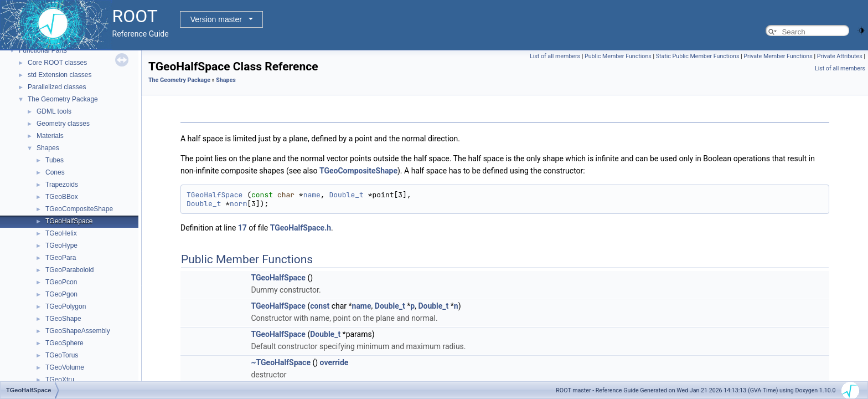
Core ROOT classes (57, 63)
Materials (50, 136)
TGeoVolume (65, 367)
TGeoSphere (64, 343)
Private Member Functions (778, 56)
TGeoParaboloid (69, 270)
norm (238, 204)
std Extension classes (60, 75)
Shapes (48, 148)
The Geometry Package (63, 99)
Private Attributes (840, 56)
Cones (55, 172)
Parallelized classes (57, 87)
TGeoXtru (60, 380)
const (320, 306)
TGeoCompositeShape (79, 209)
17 (242, 228)
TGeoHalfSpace (69, 221)
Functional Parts (43, 50)
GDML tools (54, 111)
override (334, 362)
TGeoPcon (61, 282)
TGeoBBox (62, 197)
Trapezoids (62, 185)
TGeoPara (61, 258)
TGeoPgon (61, 294)
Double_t (346, 195)
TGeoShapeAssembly (78, 331)
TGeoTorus (62, 355)
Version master (216, 19)
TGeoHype (61, 245)
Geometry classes (63, 124)
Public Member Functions (618, 56)
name (312, 195)
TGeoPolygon (66, 306)
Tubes (55, 160)
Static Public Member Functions (698, 56)
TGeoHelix (61, 233)
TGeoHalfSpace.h (301, 228)
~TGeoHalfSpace (281, 362)
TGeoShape (63, 319)
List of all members (555, 56)
